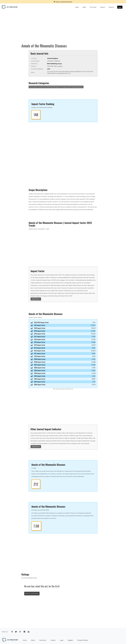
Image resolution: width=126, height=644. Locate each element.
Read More (36, 299)
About (84, 7)
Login (120, 7)
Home (77, 7)
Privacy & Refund (83, 640)
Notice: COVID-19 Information (63, 2)
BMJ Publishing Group (54, 64)
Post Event (93, 7)
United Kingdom (53, 58)
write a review (32, 594)
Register (112, 7)
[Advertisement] (63, 24)
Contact (103, 7)
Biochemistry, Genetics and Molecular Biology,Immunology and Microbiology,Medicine (56, 87)
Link (49, 69)
